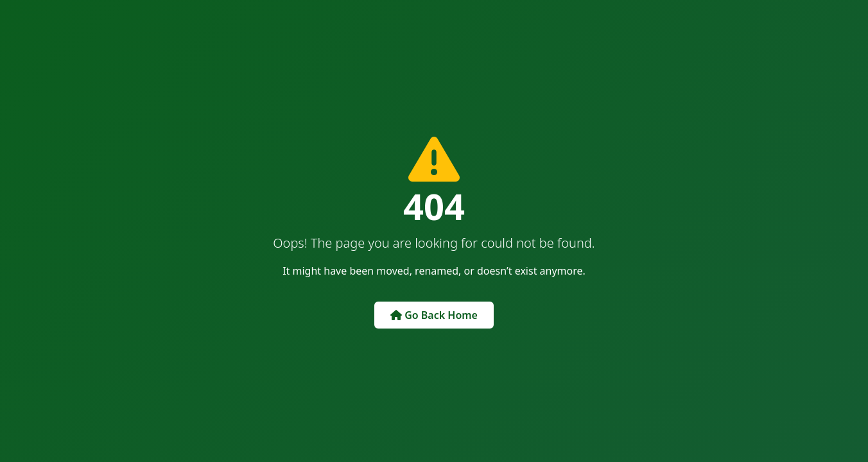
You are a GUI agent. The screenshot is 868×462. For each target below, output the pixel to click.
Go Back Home (434, 315)
